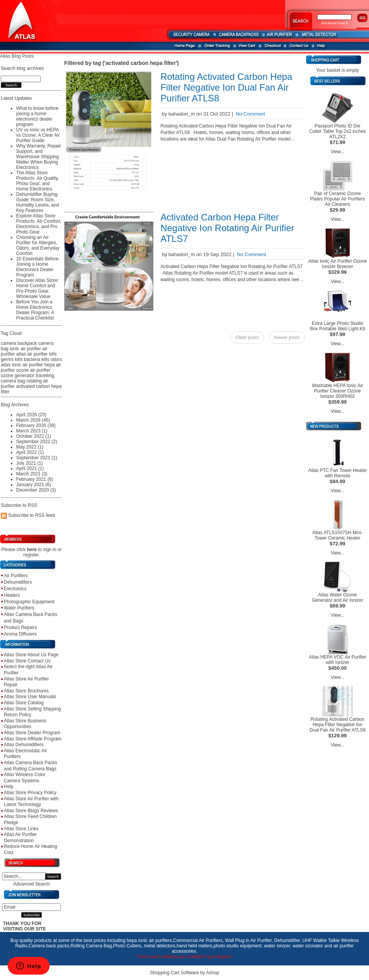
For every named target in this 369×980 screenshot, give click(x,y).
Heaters (12, 595)
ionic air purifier (25, 349)
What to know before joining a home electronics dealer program (37, 116)
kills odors (52, 359)
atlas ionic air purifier (22, 365)
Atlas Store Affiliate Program (33, 739)
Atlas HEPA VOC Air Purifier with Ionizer (337, 660)
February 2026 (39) (36, 425)
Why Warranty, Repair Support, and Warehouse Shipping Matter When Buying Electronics (39, 157)
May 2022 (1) (30, 447)
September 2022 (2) (37, 442)
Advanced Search (32, 884)
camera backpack (19, 343)
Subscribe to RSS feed (31, 516)
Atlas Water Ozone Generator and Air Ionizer (337, 598)
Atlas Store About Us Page (31, 655)
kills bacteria (28, 359)
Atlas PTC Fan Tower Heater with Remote (338, 473)
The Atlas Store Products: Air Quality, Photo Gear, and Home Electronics (37, 181)
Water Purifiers (19, 608)
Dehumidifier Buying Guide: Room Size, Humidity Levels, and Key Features (37, 202)
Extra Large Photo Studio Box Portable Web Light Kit (337, 326)
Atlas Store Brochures (26, 691)
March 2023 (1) (32, 431)
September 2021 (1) (37, 458)
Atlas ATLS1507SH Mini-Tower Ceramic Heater (337, 535)
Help (9, 786)
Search (53, 877)
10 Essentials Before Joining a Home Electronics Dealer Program (37, 267)
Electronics (15, 589)
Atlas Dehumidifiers (24, 745)
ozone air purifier (33, 370)
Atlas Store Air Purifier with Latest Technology (31, 802)
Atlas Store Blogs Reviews (31, 811)
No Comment (250, 114)
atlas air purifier (32, 354)
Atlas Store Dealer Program (32, 733)
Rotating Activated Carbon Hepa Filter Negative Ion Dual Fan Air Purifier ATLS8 (226, 87)
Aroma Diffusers (20, 634)
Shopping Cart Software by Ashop (184, 973)
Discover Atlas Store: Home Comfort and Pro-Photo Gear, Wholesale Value (37, 288)
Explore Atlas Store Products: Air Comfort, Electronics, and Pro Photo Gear (39, 224)
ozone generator (17, 376)
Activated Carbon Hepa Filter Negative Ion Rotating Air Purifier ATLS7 (227, 228)
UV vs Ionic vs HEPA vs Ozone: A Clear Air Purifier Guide (38, 135)
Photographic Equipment (29, 602)
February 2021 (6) (35, 479)
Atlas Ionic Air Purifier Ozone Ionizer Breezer (338, 264)
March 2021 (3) (32, 474)
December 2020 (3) (36, 490)
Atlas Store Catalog (24, 703)
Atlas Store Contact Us (27, 661)
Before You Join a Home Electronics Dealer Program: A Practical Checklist (35, 310)
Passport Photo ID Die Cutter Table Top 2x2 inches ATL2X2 (337, 131)
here (32, 550)
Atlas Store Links (21, 829)
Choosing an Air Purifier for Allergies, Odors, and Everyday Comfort (38, 245)
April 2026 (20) (31, 415)
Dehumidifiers (18, 582)
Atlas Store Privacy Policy (30, 793)
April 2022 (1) (30, 452)
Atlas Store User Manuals (30, 697)
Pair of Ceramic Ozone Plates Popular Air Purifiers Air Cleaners (338, 199)
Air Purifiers (16, 576)
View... (337, 152)
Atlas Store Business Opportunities (25, 724)
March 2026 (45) (33, 420)
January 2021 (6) (34, 485)
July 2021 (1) (29, 463)
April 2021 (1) (30, 468)
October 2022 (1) (34, 436)
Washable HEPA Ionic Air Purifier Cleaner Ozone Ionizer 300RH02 (337, 391)
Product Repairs (20, 627)
